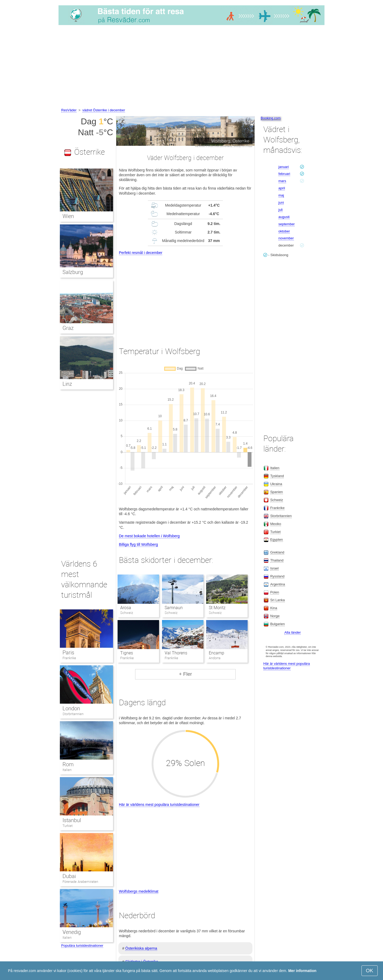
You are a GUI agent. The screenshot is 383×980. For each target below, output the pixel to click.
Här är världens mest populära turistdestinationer (159, 805)
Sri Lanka (278, 600)
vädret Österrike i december (104, 110)
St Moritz (217, 608)
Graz (68, 328)
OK (370, 971)
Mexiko (276, 524)
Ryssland (277, 576)
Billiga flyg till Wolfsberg (138, 544)
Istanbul (72, 820)
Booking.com (271, 118)
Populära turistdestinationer (82, 946)
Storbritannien (73, 714)
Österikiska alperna (141, 948)
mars (282, 181)
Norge (275, 616)
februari (284, 174)
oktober (284, 231)
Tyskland (277, 476)
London (71, 708)
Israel (274, 568)
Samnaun (174, 608)
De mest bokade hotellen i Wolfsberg (149, 536)
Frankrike (69, 658)
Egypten (277, 540)
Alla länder (292, 632)
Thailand (277, 560)
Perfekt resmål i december (141, 253)
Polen (275, 592)
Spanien (277, 492)
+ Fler (185, 674)
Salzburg (73, 272)
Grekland (277, 552)
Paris (68, 653)
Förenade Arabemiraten (80, 882)
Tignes (127, 653)
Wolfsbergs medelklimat (139, 891)
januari (284, 167)
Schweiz (277, 500)
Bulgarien (278, 624)
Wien (68, 216)
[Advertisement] (191, 67)
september (287, 224)
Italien (67, 770)
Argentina (278, 584)
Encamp (217, 653)
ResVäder (69, 110)
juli (281, 210)
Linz (67, 384)
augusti (284, 217)
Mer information (302, 971)
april (282, 188)
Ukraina (276, 484)
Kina (274, 608)
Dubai (69, 876)
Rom (68, 764)
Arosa (126, 608)
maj (281, 195)
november (286, 238)
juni (281, 202)
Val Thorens (176, 653)
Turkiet (68, 826)
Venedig (72, 932)
